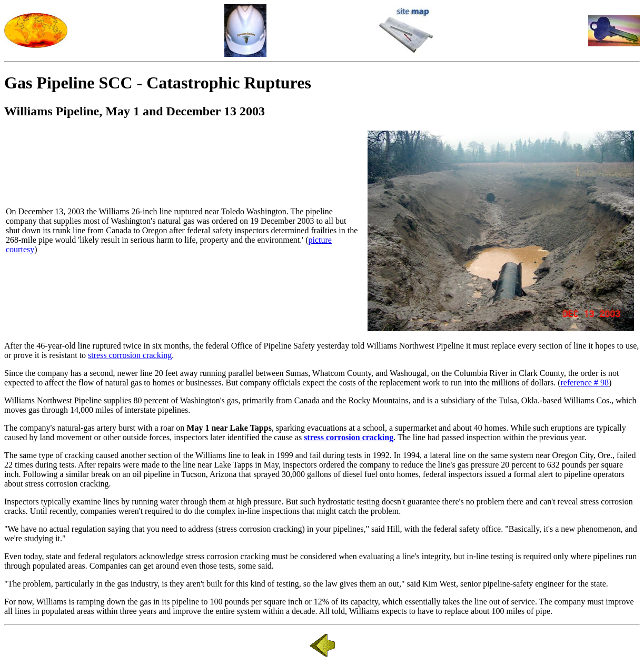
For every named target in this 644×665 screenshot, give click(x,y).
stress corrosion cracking (130, 355)
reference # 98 (584, 383)
